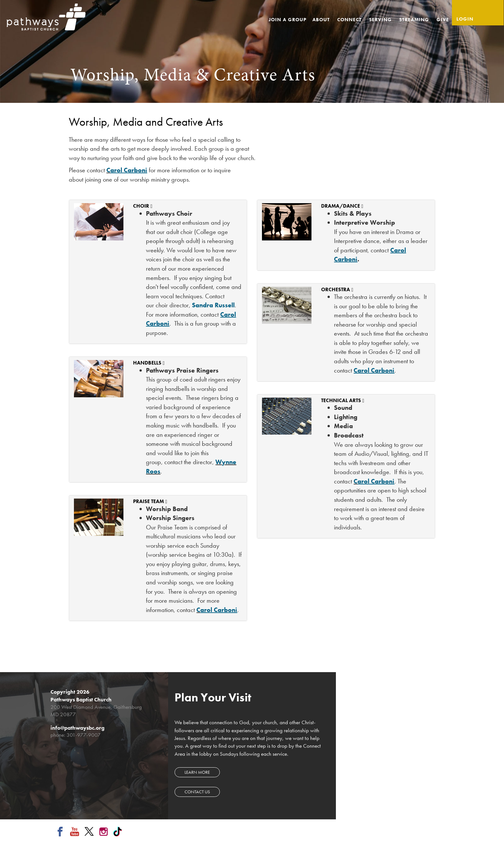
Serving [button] (381, 20)
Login (465, 19)
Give (443, 20)
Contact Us (197, 792)
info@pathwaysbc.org (77, 728)
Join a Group (288, 20)
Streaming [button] (415, 20)
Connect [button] (350, 20)
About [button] (322, 20)
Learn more (197, 772)
